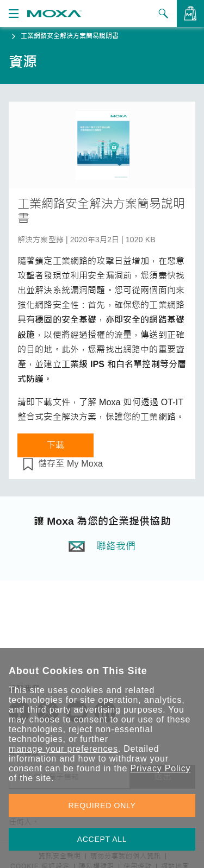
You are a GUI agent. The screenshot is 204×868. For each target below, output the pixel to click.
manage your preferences (63, 749)
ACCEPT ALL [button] (102, 839)
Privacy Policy (160, 768)
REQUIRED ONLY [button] (102, 806)
